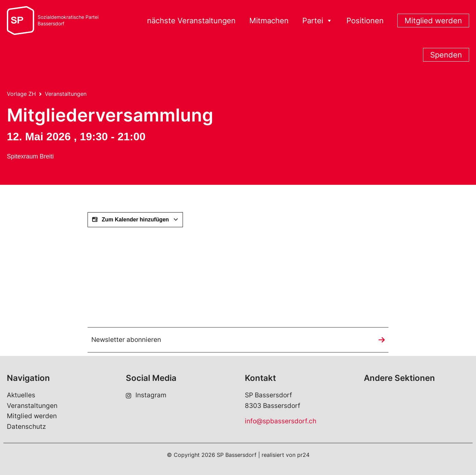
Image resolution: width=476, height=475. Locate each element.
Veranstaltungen (66, 94)
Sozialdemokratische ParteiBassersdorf (68, 20)
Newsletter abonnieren (126, 340)
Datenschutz (26, 427)
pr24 (303, 455)
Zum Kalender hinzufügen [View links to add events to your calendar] (135, 220)
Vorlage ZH (21, 94)
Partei (318, 21)
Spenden (446, 55)
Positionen (365, 21)
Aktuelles (21, 395)
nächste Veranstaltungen (191, 21)
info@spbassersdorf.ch (281, 421)
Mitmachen (269, 21)
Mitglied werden (433, 21)
